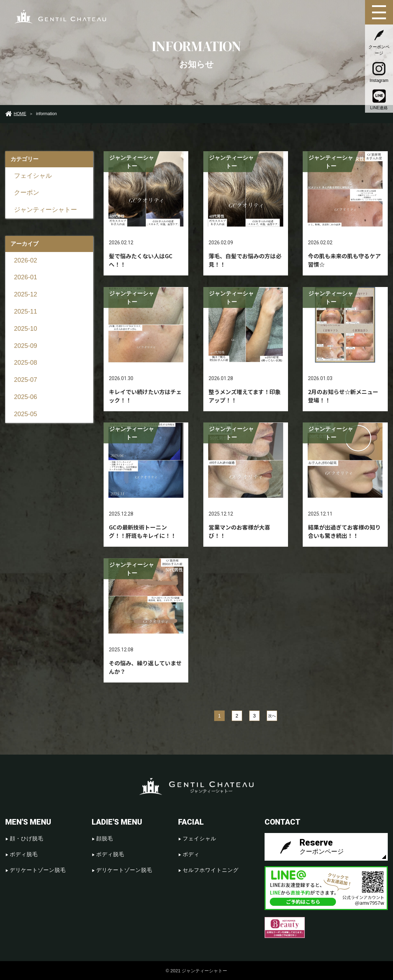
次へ (272, 716)
